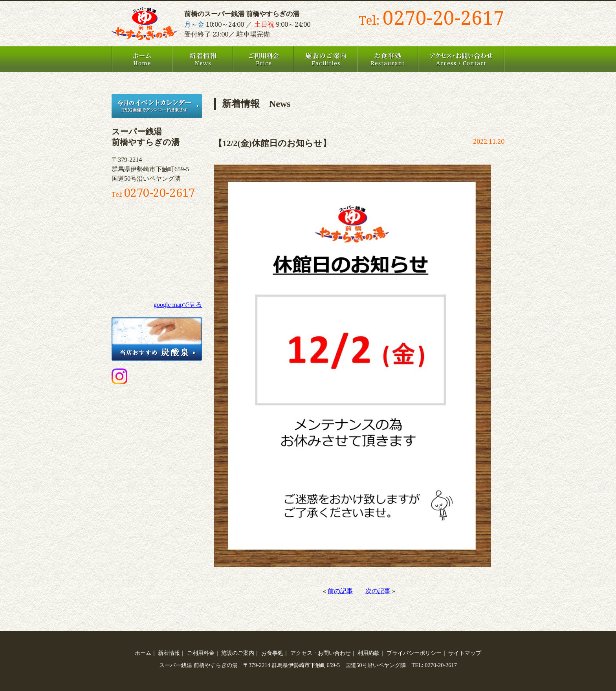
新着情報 (203, 59)
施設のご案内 (325, 59)
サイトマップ (465, 653)
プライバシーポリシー (414, 653)
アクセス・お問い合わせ (461, 59)
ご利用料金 (263, 59)
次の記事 (378, 591)
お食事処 (388, 59)
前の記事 (340, 591)
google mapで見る (178, 305)
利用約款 (368, 653)
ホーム (142, 59)
